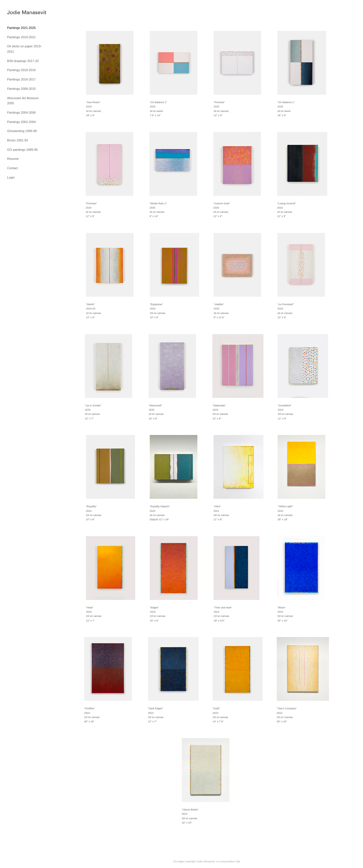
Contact (12, 168)
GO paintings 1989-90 (22, 150)
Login (11, 177)
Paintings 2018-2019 (21, 70)
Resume (13, 159)
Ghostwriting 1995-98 (22, 131)
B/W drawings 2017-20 (23, 61)
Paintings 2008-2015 (21, 89)
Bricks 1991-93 (17, 140)
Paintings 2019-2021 (21, 37)
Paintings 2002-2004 (21, 122)
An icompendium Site (228, 861)
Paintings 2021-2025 (21, 28)
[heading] (21, 13)
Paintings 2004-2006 (21, 113)
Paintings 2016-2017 (21, 79)
